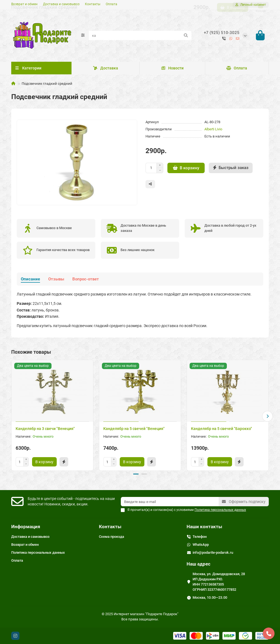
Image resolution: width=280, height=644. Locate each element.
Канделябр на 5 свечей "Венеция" (134, 430)
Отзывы (56, 281)
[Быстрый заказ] (231, 170)
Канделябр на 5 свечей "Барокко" (222, 430)
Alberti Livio (213, 131)
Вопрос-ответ (86, 281)
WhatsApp (201, 545)
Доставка (106, 70)
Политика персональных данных (38, 552)
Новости (172, 70)
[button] (267, 417)
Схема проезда (112, 537)
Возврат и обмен (24, 4)
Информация (26, 527)
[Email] (170, 502)
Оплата (112, 4)
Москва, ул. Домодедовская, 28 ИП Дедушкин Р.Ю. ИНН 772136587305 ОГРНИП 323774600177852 (219, 582)
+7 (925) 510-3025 (222, 33)
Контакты (93, 4)
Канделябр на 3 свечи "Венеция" (45, 430)
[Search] (140, 36)
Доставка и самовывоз (61, 4)
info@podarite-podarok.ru (213, 552)
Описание (30, 281)
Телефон (200, 537)
